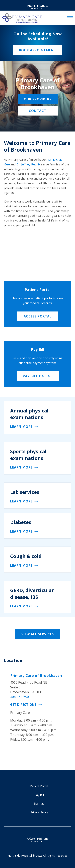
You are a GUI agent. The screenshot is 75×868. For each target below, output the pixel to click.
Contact (38, 111)
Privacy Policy (39, 812)
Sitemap (39, 803)
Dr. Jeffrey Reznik (28, 164)
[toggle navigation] (70, 18)
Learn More (21, 427)
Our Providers (38, 99)
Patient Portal (39, 786)
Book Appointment (38, 50)
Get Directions (23, 705)
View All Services (38, 634)
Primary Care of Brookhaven (36, 675)
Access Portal (38, 316)
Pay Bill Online (38, 376)
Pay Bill (39, 795)
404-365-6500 (20, 697)
